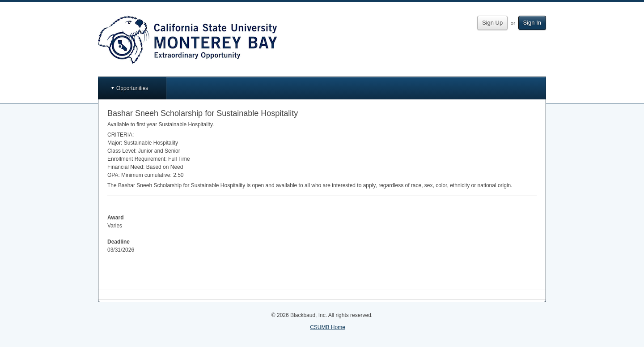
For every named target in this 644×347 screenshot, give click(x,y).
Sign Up (492, 23)
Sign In (532, 23)
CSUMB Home (328, 327)
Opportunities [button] (132, 88)
